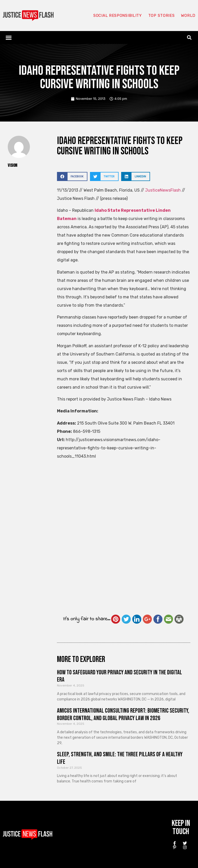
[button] (9, 37)
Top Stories (162, 16)
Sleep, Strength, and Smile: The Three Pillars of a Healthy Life (120, 758)
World (188, 16)
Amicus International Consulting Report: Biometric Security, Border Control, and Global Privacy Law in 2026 (123, 714)
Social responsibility (118, 16)
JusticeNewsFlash (163, 190)
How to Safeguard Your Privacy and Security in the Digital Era (119, 676)
